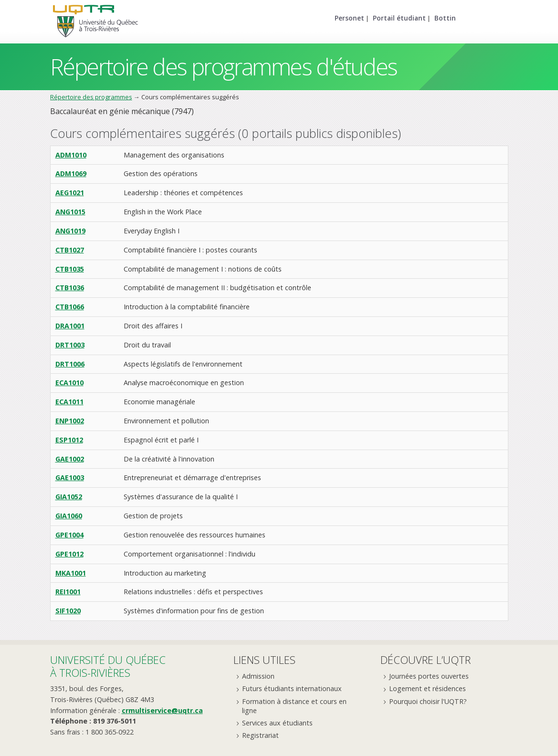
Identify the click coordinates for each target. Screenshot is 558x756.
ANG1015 (70, 212)
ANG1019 (70, 231)
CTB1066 (70, 307)
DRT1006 (70, 364)
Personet (349, 18)
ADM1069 (71, 173)
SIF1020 (68, 611)
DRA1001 (70, 326)
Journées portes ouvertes (429, 676)
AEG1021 (70, 193)
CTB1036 (70, 288)
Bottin (445, 18)
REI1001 (68, 592)
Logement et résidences (427, 688)
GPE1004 (69, 535)
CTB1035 (70, 269)
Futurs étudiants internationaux (292, 688)
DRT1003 (70, 345)
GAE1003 (70, 478)
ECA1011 (69, 402)
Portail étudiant (399, 18)
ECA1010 (69, 383)
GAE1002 (70, 459)
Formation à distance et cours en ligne (294, 706)
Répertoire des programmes (91, 97)
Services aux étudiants (277, 723)
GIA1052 (69, 497)
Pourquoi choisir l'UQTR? (428, 701)
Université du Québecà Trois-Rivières (108, 666)
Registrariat (260, 735)
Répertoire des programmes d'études (224, 67)
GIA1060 (69, 516)
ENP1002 (70, 421)
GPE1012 (69, 554)
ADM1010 (71, 155)
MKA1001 (71, 573)
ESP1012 (69, 440)
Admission (258, 676)
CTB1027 (70, 250)
